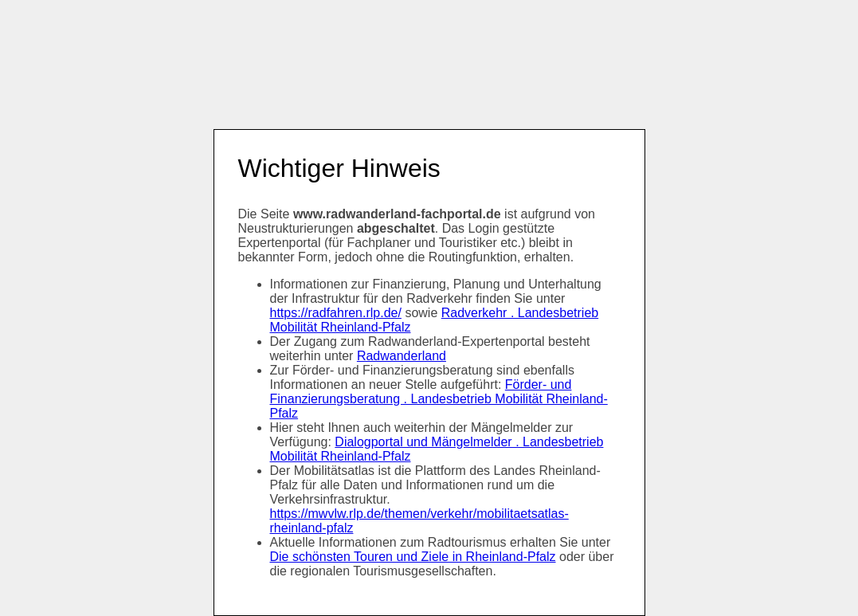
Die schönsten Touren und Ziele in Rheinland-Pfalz (413, 557)
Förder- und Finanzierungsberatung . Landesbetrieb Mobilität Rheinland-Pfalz (439, 399)
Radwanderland (402, 356)
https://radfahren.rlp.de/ (336, 313)
